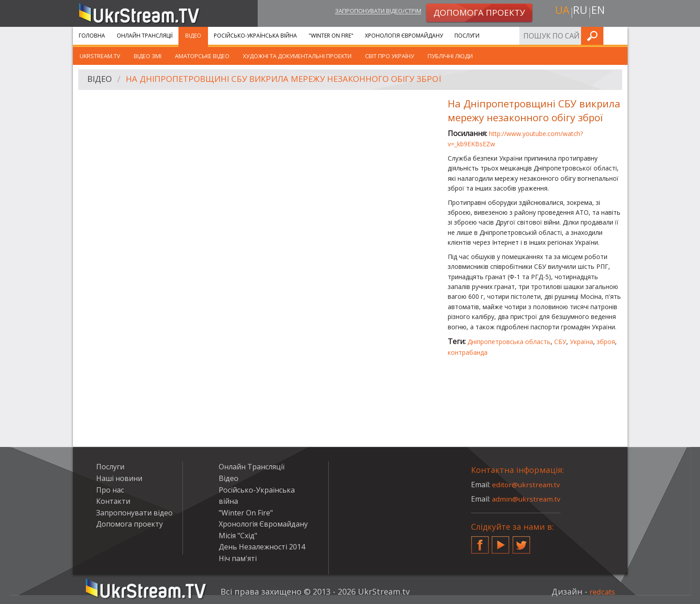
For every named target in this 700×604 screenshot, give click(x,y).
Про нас (110, 490)
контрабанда (468, 352)
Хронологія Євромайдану (404, 36)
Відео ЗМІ (148, 56)
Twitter (522, 541)
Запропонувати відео (134, 513)
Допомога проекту (129, 524)
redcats (600, 591)
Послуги (467, 36)
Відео (193, 36)
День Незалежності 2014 (262, 547)
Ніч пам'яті (238, 558)
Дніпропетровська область (509, 342)
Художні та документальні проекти (297, 56)
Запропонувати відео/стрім (368, 12)
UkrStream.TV (100, 56)
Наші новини (119, 478)
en (600, 12)
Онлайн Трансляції (145, 36)
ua (560, 12)
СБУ (560, 342)
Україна (581, 342)
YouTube (501, 541)
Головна (92, 36)
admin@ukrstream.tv (527, 499)
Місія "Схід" (238, 536)
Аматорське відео (202, 56)
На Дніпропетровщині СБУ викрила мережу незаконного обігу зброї (296, 80)
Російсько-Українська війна (255, 36)
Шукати (618, 36)
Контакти (113, 501)
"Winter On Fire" (331, 36)
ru (580, 12)
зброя (606, 342)
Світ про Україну (390, 56)
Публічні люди (450, 56)
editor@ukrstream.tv (527, 485)
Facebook (480, 541)
